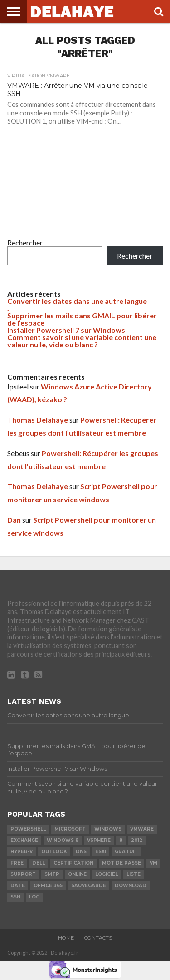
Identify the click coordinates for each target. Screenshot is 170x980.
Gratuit (126, 852)
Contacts (98, 938)
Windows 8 (63, 840)
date (18, 886)
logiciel (107, 874)
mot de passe (121, 863)
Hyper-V (22, 852)
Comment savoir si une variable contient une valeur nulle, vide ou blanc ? (82, 341)
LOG (34, 897)
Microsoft (70, 829)
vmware (142, 829)
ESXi (101, 852)
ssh (15, 897)
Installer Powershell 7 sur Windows (66, 330)
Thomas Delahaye (38, 420)
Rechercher (25, 243)
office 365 (48, 886)
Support (23, 874)
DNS (81, 852)
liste (134, 874)
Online (77, 874)
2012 (137, 840)
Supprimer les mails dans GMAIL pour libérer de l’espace (82, 319)
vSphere (99, 840)
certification (73, 863)
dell (39, 863)
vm (153, 863)
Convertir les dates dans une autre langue (77, 301)
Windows (108, 829)
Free (17, 863)
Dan (14, 520)
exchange (24, 840)
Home (66, 938)
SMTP (52, 874)
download (131, 886)
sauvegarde (89, 886)
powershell (28, 829)
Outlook (54, 852)
